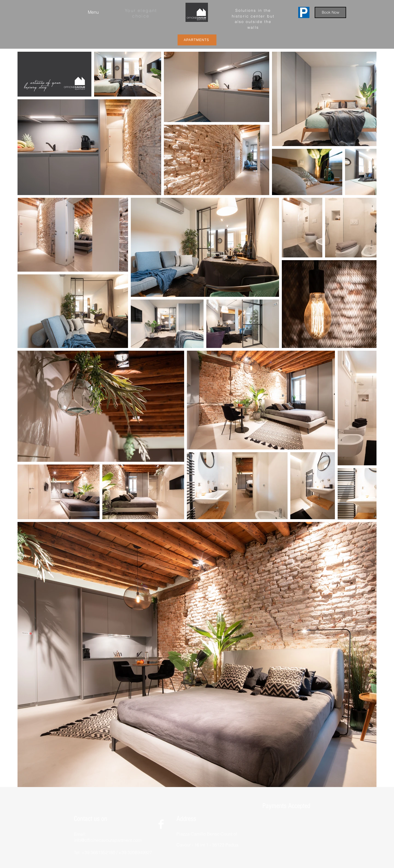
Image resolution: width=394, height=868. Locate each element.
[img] (269, 825)
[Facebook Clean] (161, 824)
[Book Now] (330, 12)
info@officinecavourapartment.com (108, 840)
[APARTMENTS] (197, 40)
